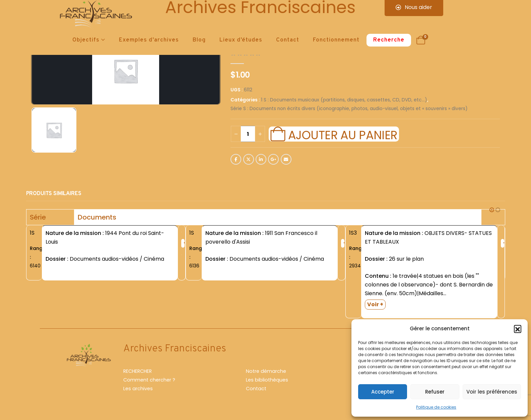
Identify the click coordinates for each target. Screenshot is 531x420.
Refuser (435, 392)
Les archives (138, 389)
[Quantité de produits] (248, 134)
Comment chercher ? (149, 380)
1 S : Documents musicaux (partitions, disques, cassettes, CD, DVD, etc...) (344, 100)
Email (286, 159)
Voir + (375, 304)
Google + (273, 159)
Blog (199, 40)
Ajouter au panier (343, 134)
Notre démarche (266, 371)
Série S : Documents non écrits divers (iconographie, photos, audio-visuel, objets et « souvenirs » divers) (349, 109)
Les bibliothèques (267, 380)
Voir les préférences (492, 392)
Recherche (389, 40)
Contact (288, 40)
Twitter (249, 159)
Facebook (236, 159)
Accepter (383, 392)
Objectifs (86, 40)
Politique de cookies (436, 407)
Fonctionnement (336, 40)
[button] (518, 329)
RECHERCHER (138, 371)
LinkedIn (261, 159)
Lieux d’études (241, 40)
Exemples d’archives (149, 40)
